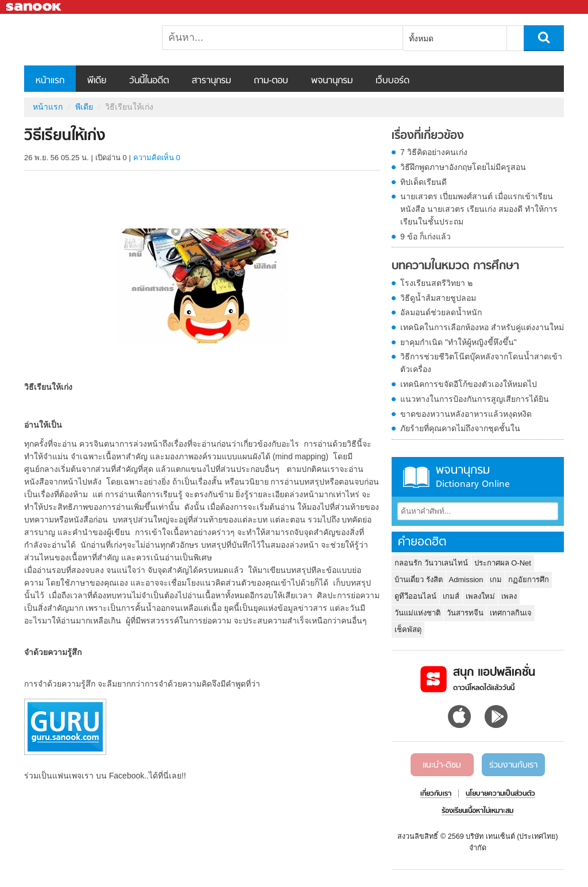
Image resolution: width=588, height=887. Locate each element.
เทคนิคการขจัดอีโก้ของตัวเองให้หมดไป (469, 384)
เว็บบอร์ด (392, 81)
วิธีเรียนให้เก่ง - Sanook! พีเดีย (84, 40)
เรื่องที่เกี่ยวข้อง (428, 136)
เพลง (509, 596)
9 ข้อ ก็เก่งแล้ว (425, 237)
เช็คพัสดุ (408, 630)
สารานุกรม (211, 81)
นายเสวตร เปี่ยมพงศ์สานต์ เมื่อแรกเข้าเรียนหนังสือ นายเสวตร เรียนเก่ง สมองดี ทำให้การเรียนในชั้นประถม (479, 209)
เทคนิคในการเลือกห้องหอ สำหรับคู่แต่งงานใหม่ (482, 327)
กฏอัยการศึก (529, 580)
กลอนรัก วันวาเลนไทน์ (431, 563)
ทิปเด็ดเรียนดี (423, 182)
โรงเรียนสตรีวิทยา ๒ (436, 283)
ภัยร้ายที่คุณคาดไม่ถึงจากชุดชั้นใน (460, 428)
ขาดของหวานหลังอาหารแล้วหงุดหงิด (466, 414)
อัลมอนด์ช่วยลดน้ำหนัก (441, 312)
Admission (466, 580)
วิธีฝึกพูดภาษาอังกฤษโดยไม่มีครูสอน (463, 167)
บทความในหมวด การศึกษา (455, 266)
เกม (496, 580)
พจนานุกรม (332, 81)
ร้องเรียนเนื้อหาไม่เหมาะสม (477, 811)
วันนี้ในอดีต (149, 81)
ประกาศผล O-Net (503, 563)
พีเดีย (97, 81)
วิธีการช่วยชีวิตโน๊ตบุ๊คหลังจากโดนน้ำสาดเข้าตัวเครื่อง (481, 363)
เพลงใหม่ (480, 596)
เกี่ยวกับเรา (436, 794)
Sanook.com (34, 7)
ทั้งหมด (421, 38)
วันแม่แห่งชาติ (417, 613)
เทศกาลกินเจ (511, 613)
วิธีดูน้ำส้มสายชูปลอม (438, 298)
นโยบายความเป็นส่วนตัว (500, 794)
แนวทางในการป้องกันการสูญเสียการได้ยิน (475, 399)
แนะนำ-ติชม (442, 765)
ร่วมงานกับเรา (513, 765)
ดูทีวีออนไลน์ (415, 596)
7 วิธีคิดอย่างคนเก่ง (434, 152)
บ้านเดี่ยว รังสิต (419, 580)
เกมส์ (451, 596)
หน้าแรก (50, 81)
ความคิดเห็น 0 (157, 158)
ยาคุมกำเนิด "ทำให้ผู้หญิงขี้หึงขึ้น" (459, 342)
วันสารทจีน (465, 613)
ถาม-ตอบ (271, 81)
